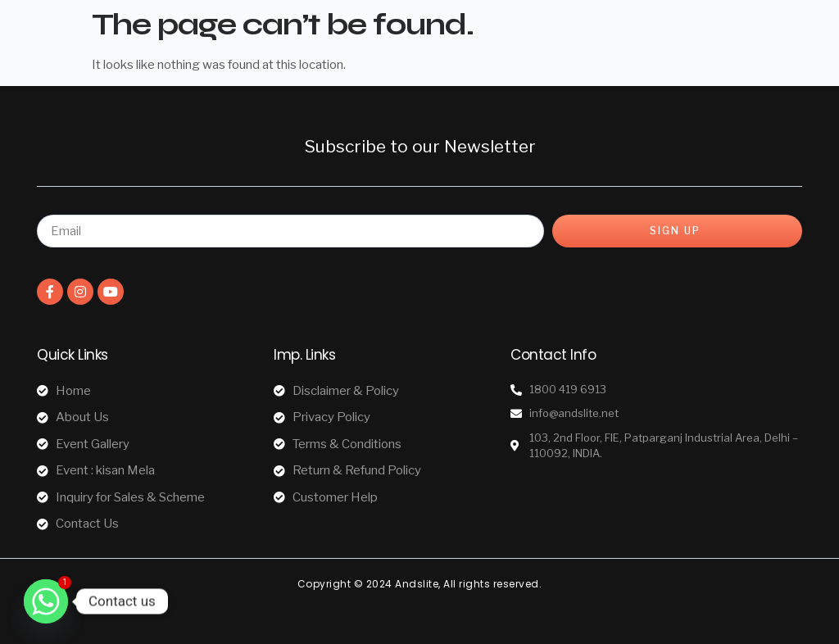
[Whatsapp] (46, 601)
